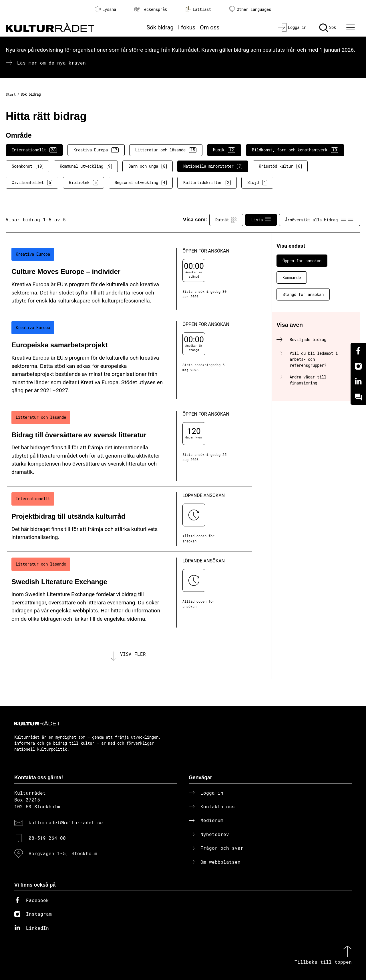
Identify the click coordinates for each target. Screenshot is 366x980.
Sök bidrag (160, 27)
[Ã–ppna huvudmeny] (351, 27)
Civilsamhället (32, 183)
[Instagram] (358, 366)
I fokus (187, 27)
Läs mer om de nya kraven (51, 63)
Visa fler (133, 654)
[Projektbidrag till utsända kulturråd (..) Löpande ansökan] (130, 519)
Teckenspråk (151, 9)
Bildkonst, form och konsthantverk (295, 150)
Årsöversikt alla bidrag (320, 220)
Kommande (292, 277)
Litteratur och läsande (166, 150)
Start (11, 94)
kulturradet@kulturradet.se (66, 823)
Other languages (250, 9)
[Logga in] (292, 27)
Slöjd (257, 183)
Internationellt (34, 150)
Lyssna (106, 9)
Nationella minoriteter (213, 166)
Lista (261, 220)
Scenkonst (27, 166)
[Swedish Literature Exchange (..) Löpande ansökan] (130, 593)
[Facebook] (358, 351)
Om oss (210, 27)
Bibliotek (83, 183)
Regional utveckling (141, 183)
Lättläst (198, 9)
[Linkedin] (358, 382)
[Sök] (328, 27)
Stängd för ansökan (303, 294)
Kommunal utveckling (86, 166)
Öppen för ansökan (302, 261)
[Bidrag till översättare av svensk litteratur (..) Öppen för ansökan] (130, 446)
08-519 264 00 (47, 838)
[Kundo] (358, 397)
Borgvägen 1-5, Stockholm (63, 854)
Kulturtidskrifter (207, 183)
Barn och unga (148, 166)
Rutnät (226, 220)
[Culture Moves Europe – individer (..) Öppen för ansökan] (130, 279)
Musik (224, 150)
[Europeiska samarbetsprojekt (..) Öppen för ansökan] (130, 360)
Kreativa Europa (96, 150)
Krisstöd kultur (280, 166)
